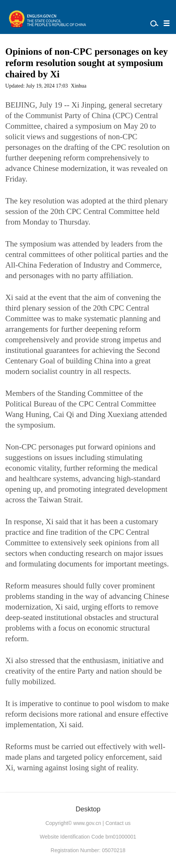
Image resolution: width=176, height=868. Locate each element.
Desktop (88, 809)
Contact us (118, 823)
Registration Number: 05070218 (88, 850)
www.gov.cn (87, 823)
